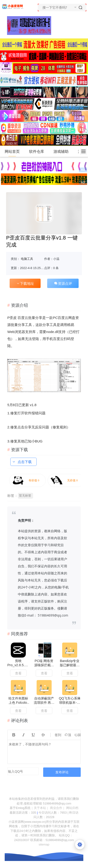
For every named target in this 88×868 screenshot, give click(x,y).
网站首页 (12, 152)
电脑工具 (27, 259)
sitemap (44, 844)
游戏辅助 (63, 152)
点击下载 (22, 462)
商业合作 (56, 808)
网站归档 (72, 808)
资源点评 (63, 283)
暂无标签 (25, 496)
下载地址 (25, 283)
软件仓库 (39, 152)
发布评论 (62, 772)
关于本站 (40, 808)
